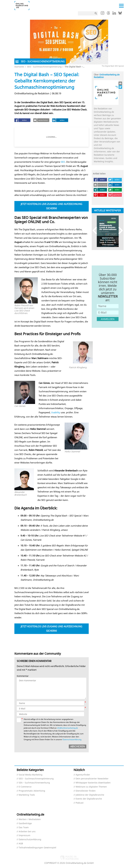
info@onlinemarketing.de (67, 728)
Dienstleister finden (86, 791)
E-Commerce (25, 787)
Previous (96, 231)
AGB (21, 844)
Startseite (19, 67)
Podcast (80, 803)
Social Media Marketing (31, 775)
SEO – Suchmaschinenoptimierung (36, 779)
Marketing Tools (27, 795)
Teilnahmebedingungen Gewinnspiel (37, 848)
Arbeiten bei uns (27, 832)
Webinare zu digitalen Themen (91, 787)
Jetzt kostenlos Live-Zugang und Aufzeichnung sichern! (51, 206)
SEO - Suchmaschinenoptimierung (44, 67)
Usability (56, 412)
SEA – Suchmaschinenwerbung (34, 783)
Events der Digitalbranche (89, 799)
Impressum (24, 835)
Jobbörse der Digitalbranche (90, 795)
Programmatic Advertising (32, 791)
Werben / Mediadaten (30, 819)
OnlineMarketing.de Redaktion (107, 76)
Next (119, 231)
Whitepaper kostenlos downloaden (93, 783)
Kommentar (23, 676)
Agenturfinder (83, 775)
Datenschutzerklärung (72, 739)
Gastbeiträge (25, 823)
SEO (63, 162)
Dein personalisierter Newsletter (92, 779)
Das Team (24, 828)
